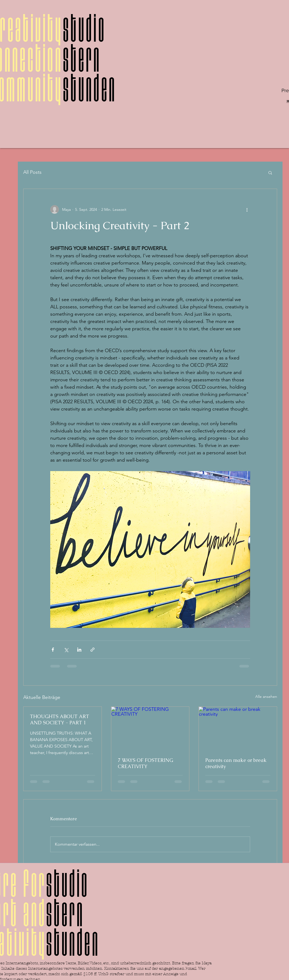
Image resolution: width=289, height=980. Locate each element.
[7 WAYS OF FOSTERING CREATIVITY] (150, 729)
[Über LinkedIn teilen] (79, 650)
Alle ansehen (266, 696)
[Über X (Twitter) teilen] (66, 650)
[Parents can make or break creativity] (238, 729)
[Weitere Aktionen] (247, 209)
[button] (270, 172)
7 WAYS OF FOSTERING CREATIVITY (145, 763)
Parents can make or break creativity (236, 763)
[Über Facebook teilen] (53, 650)
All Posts (32, 172)
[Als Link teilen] (93, 650)
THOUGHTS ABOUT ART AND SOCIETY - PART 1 (60, 719)
